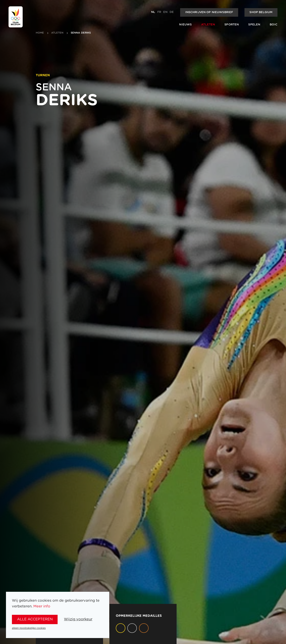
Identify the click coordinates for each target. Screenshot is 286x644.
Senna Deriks (81, 33)
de (172, 12)
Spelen (254, 25)
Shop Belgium (261, 12)
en (165, 12)
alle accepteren (35, 619)
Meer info (42, 606)
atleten (57, 33)
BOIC (274, 25)
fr (159, 12)
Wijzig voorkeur (78, 619)
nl (153, 12)
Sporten (232, 25)
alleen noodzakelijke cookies (29, 628)
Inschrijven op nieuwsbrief (209, 12)
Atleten (208, 25)
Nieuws (185, 25)
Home (40, 33)
